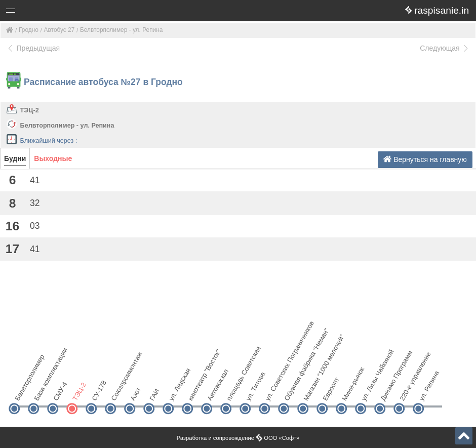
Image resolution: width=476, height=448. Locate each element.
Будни (15, 158)
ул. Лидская (176, 391)
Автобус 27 (59, 30)
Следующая (445, 48)
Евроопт (330, 391)
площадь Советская (234, 391)
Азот (135, 394)
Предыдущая (33, 48)
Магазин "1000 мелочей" (311, 391)
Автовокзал (215, 391)
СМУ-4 (60, 391)
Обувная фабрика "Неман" (292, 391)
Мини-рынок (350, 391)
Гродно (29, 30)
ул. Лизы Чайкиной (369, 391)
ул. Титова (253, 391)
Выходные (53, 158)
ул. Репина (427, 391)
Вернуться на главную (425, 159)
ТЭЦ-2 (30, 110)
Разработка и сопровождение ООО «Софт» (238, 438)
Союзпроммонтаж (119, 391)
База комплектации (42, 391)
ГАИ (154, 395)
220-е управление (407, 391)
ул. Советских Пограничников (273, 391)
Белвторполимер (23, 391)
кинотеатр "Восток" (196, 391)
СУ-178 (99, 391)
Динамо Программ (388, 391)
